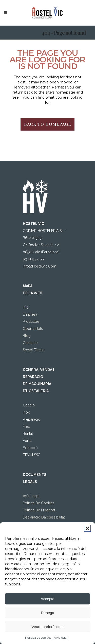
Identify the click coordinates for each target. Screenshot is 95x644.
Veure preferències (48, 627)
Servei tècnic (34, 350)
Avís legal (61, 638)
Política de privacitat (39, 510)
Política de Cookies (39, 503)
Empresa (30, 314)
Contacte (30, 343)
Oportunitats (33, 329)
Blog (27, 336)
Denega (48, 613)
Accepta (47, 599)
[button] (87, 528)
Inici (26, 307)
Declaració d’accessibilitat (44, 517)
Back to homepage (48, 124)
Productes (31, 321)
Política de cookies (38, 638)
